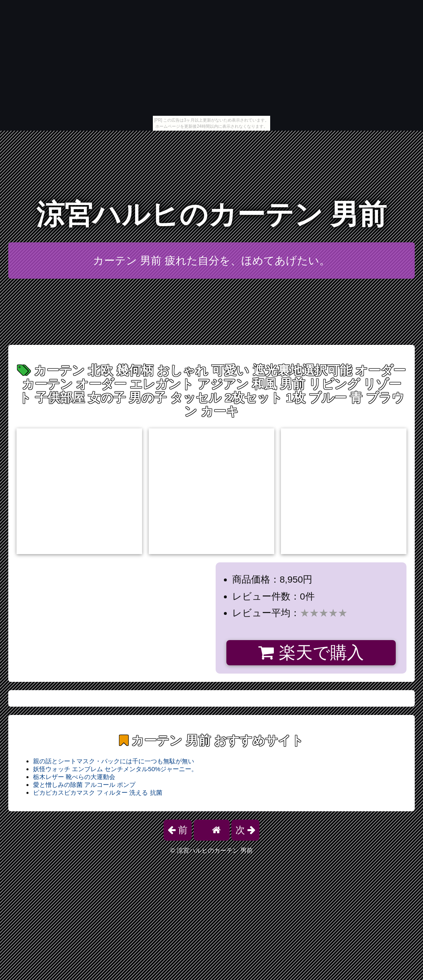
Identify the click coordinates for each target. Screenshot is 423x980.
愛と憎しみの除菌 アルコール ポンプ (84, 785)
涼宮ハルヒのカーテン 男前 (212, 214)
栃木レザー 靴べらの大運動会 (74, 777)
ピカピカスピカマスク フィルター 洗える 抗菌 (98, 792)
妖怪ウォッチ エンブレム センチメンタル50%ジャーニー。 (115, 769)
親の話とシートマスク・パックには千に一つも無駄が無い (114, 761)
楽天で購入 (311, 653)
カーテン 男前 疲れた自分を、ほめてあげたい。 (211, 261)
